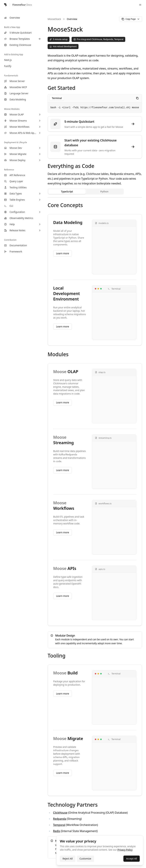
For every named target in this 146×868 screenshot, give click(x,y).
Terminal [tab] (57, 98)
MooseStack (54, 19)
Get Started (61, 88)
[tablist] (57, 98)
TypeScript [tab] (67, 191)
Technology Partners (73, 805)
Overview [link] (72, 19)
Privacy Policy (125, 850)
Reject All (68, 859)
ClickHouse (60, 813)
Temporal (59, 825)
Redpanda (60, 819)
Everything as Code (71, 166)
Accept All (132, 859)
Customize (85, 859)
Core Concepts (65, 205)
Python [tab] (104, 191)
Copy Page (131, 19)
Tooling (57, 656)
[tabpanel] (95, 198)
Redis (57, 831)
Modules (58, 354)
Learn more (63, 253)
